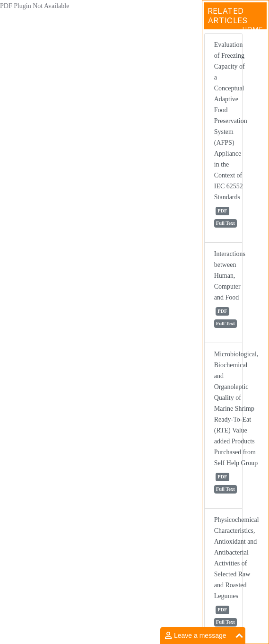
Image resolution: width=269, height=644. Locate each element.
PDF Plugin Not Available (35, 6)
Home (253, 29)
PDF (222, 211)
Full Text (226, 223)
